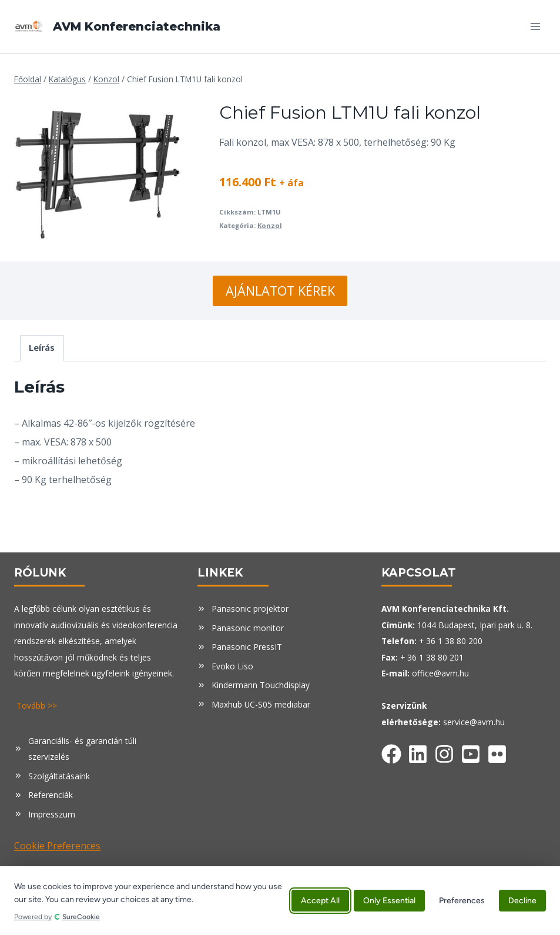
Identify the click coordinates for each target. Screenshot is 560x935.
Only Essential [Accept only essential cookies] (389, 901)
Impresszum (52, 814)
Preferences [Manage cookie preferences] (462, 901)
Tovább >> (37, 706)
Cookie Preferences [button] (57, 846)
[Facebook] (391, 752)
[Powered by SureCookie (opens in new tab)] (148, 917)
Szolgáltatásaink (59, 776)
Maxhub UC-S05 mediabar (261, 704)
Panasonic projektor (250, 609)
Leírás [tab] (42, 348)
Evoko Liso (232, 666)
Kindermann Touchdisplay (261, 685)
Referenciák (51, 795)
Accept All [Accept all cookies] (320, 901)
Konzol (270, 225)
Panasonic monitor (248, 628)
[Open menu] (535, 26)
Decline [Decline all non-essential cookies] (522, 901)
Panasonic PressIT (247, 647)
